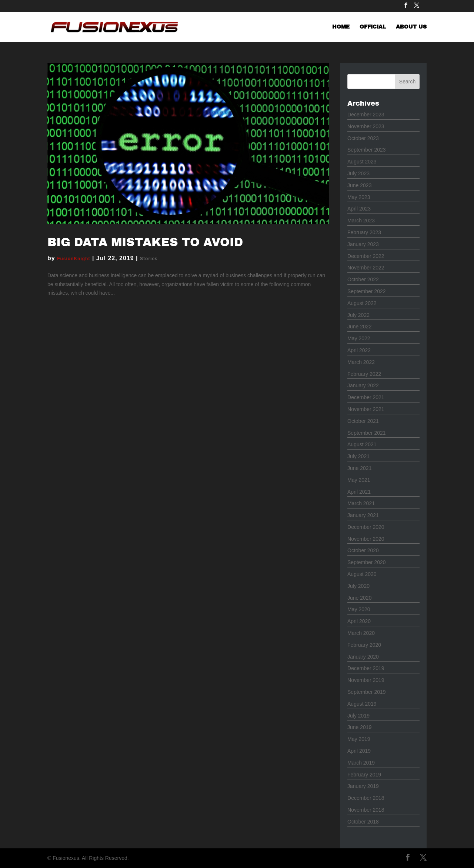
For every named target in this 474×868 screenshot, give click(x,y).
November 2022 (366, 268)
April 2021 (359, 492)
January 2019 (363, 786)
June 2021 (359, 468)
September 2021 (367, 433)
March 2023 (361, 221)
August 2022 (362, 303)
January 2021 (363, 515)
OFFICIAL (373, 27)
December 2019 (366, 668)
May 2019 (359, 739)
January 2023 (363, 244)
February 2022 (364, 374)
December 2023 (366, 115)
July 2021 (358, 456)
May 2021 (359, 480)
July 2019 (358, 716)
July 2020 (358, 586)
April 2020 (359, 621)
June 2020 (359, 598)
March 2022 (361, 362)
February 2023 (364, 232)
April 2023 (359, 209)
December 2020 (366, 527)
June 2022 (359, 327)
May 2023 (359, 197)
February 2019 (364, 775)
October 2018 (363, 822)
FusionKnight (74, 259)
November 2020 (366, 539)
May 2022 (359, 338)
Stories (149, 259)
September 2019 (367, 692)
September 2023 (367, 150)
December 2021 (366, 397)
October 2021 (363, 421)
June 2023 (359, 185)
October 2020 (363, 550)
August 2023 (362, 162)
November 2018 (366, 810)
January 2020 (363, 657)
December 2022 (366, 256)
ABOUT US (411, 27)
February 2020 (364, 645)
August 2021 (362, 444)
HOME (341, 27)
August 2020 (362, 574)
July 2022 (358, 315)
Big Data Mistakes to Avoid (145, 242)
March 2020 (361, 633)
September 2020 (367, 562)
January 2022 (363, 385)
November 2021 (366, 409)
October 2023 (363, 138)
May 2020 (359, 609)
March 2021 (361, 503)
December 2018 (366, 798)
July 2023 (358, 173)
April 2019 (359, 751)
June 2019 (359, 727)
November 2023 (366, 126)
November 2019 (366, 680)
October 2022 (363, 279)
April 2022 (359, 350)
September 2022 (367, 291)
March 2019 (361, 763)
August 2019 (362, 704)
